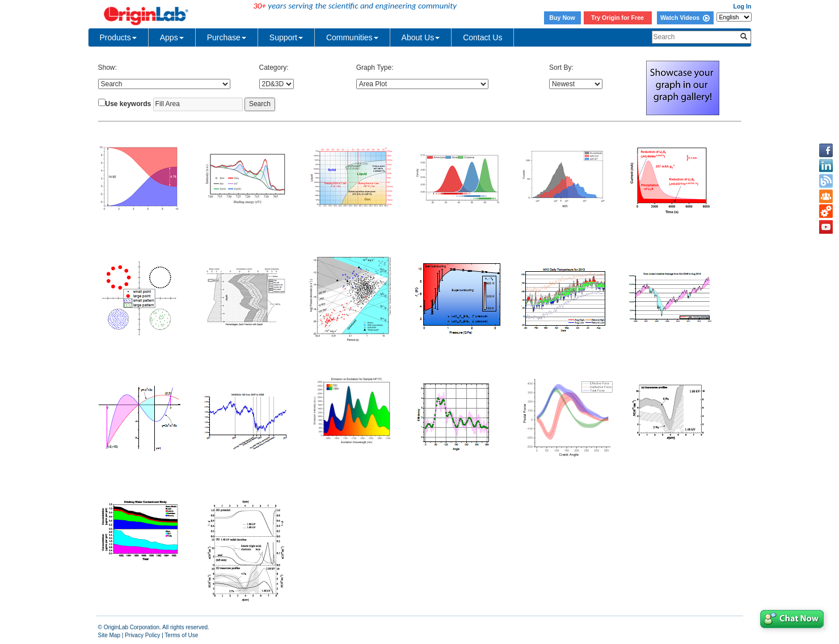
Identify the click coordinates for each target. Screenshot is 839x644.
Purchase (227, 37)
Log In (743, 6)
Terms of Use (181, 635)
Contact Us (482, 37)
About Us (421, 37)
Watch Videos (685, 18)
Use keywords (128, 104)
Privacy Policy (142, 635)
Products (118, 37)
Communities (352, 37)
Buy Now (562, 18)
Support (286, 37)
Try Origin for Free (617, 18)
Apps (172, 37)
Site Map (109, 635)
